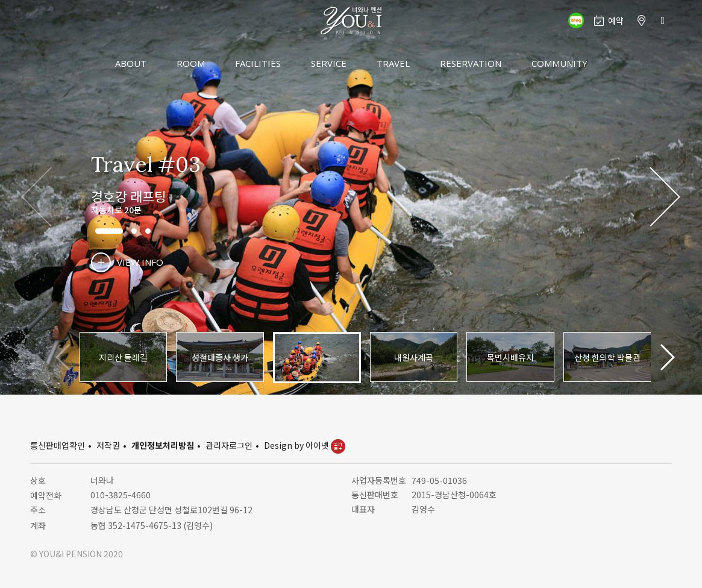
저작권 (108, 445)
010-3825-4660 (121, 495)
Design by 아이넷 (305, 445)
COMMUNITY (559, 63)
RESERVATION (471, 63)
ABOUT (131, 63)
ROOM (191, 63)
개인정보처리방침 (163, 445)
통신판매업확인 (58, 445)
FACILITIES (258, 63)
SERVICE (329, 63)
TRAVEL (393, 63)
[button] (665, 198)
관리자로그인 (229, 445)
